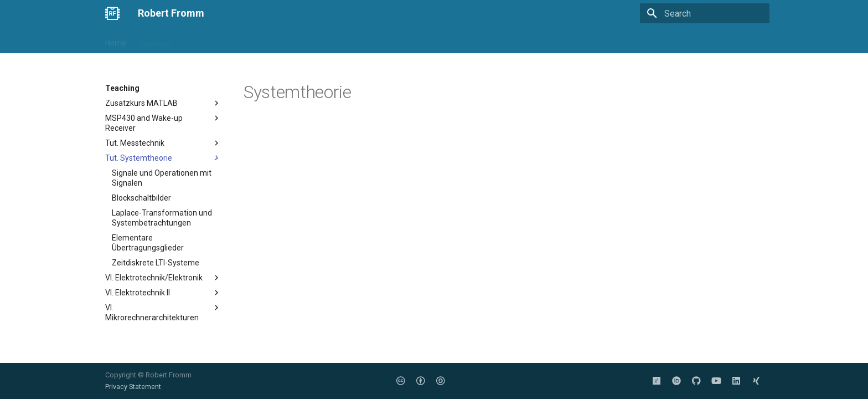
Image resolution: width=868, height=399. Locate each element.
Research (156, 40)
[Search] (705, 13)
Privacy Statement (133, 387)
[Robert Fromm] (113, 13)
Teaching (202, 40)
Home (116, 40)
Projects (246, 40)
